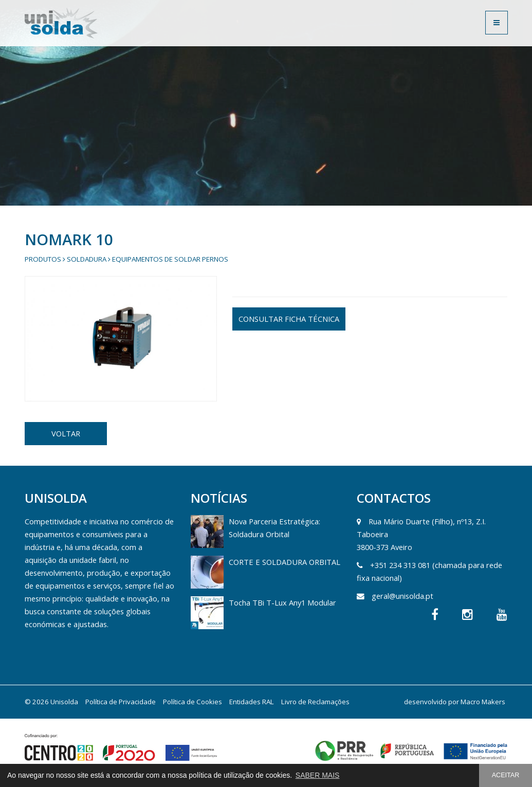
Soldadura (87, 259)
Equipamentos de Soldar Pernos (170, 259)
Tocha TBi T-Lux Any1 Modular (282, 602)
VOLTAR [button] (66, 433)
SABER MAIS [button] (318, 775)
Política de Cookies (192, 702)
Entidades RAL (252, 702)
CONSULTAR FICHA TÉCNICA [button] (289, 319)
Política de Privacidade (121, 702)
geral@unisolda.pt (402, 596)
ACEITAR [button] (506, 775)
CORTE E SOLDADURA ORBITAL (285, 562)
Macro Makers (483, 702)
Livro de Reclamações (315, 702)
